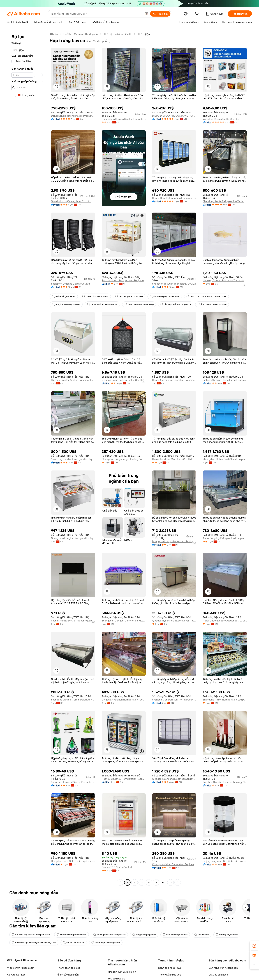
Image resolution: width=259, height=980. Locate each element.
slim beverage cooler (175, 935)
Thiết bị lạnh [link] (144, 34)
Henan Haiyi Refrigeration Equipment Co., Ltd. (174, 198)
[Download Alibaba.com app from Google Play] (240, 962)
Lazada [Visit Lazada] (130, 978)
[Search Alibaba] (96, 14)
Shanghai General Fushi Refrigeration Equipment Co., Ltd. (174, 700)
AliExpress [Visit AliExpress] (78, 978)
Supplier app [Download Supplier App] (128, 962)
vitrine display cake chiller (165, 296)
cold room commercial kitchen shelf (206, 296)
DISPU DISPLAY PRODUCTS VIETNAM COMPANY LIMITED (174, 116)
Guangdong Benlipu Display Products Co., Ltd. (124, 119)
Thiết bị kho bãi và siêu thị (118, 34)
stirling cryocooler (227, 935)
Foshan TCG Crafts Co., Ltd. (117, 867)
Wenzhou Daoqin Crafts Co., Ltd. (221, 119)
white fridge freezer (64, 296)
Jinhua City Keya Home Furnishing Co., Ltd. (225, 380)
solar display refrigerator (106, 943)
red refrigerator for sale (129, 296)
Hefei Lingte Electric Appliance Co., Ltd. (225, 621)
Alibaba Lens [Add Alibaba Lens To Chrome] (22, 962)
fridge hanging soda (144, 935)
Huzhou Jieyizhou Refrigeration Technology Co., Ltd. (124, 779)
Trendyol (168, 978)
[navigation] (27, 459)
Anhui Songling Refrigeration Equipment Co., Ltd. (225, 538)
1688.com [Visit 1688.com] (93, 978)
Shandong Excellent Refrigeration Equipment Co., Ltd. (73, 459)
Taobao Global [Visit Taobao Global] (144, 978)
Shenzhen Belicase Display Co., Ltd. (71, 284)
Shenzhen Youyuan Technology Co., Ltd (174, 284)
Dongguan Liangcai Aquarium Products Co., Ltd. (174, 541)
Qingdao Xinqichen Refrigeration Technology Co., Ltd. (124, 700)
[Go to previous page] (120, 882)
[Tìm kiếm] (160, 14)
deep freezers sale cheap (139, 304)
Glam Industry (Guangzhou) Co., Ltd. (71, 201)
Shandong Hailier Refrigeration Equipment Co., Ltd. (225, 700)
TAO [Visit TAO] (158, 978)
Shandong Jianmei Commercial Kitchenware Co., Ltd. (73, 700)
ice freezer (202, 935)
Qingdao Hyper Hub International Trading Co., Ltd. (174, 621)
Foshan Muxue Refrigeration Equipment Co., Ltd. (124, 280)
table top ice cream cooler (102, 304)
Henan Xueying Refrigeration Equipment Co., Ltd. (174, 380)
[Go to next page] (178, 882)
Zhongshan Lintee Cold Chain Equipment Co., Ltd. (225, 459)
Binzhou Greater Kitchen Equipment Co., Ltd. (73, 380)
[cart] (197, 14)
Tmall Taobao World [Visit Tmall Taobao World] (112, 978)
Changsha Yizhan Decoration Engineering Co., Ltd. (174, 864)
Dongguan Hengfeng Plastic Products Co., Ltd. (73, 116)
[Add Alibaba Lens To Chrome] (59, 962)
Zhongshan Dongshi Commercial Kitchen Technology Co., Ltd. (124, 621)
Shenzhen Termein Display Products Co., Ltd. (73, 782)
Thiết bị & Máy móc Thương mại (81, 34)
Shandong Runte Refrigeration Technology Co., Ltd (225, 201)
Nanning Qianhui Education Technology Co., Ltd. (225, 280)
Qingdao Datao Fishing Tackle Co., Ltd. (123, 380)
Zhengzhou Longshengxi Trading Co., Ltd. (124, 459)
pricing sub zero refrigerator (109, 935)
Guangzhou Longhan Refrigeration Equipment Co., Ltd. (73, 538)
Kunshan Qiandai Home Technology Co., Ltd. (225, 782)
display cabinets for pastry (176, 304)
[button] (147, 14)
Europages (182, 978)
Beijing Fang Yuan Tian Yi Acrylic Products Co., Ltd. (225, 861)
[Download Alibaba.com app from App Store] (213, 962)
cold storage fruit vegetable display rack (34, 943)
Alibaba (54, 34)
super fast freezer (74, 943)
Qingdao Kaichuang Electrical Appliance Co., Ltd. (174, 779)
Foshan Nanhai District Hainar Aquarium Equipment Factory (73, 621)
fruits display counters (95, 296)
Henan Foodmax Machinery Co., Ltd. (172, 459)
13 (170, 882)
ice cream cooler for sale (212, 304)
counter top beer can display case (31, 935)
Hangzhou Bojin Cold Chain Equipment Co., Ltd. (73, 861)
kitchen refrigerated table (71, 935)
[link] (254, 946)
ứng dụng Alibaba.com (185, 962)
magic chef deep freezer (66, 304)
